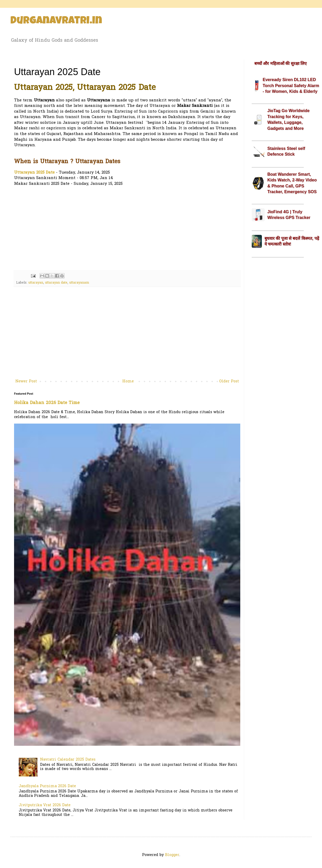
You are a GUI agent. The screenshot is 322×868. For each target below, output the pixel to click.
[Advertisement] (127, 228)
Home (128, 381)
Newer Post (26, 381)
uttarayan (36, 283)
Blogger (172, 855)
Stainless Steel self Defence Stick (286, 151)
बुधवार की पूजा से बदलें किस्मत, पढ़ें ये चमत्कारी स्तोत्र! (292, 241)
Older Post (229, 381)
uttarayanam (79, 283)
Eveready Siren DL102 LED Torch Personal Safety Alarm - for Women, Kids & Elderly (291, 85)
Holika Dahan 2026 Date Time (47, 403)
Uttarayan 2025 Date (34, 173)
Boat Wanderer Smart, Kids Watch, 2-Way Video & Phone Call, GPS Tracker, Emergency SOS (292, 183)
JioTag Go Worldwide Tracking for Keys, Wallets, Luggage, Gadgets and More (288, 119)
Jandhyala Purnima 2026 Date (47, 786)
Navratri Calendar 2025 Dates (68, 760)
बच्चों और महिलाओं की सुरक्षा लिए (280, 63)
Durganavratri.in (56, 21)
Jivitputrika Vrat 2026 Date (45, 805)
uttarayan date (56, 283)
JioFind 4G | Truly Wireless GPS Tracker (289, 215)
